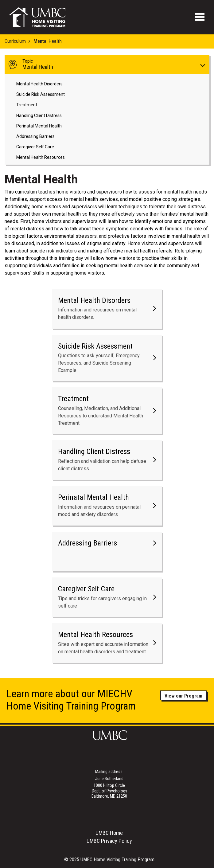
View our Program (183, 696)
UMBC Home (109, 833)
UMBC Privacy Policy (109, 841)
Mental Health (110, 64)
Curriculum (15, 41)
